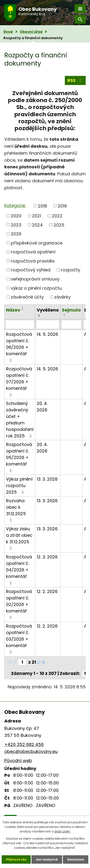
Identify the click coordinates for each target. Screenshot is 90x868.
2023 (16, 225)
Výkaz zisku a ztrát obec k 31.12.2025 (19, 538)
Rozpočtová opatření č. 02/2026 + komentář (19, 604)
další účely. (63, 831)
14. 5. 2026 (47, 334)
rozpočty (71, 270)
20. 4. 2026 (42, 407)
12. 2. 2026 (47, 591)
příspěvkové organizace (37, 243)
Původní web (18, 761)
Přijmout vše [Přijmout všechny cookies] (16, 859)
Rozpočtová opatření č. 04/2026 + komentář (19, 569)
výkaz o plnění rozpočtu (36, 288)
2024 (37, 225)
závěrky (62, 297)
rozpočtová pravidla (33, 261)
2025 (59, 225)
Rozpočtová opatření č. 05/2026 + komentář (19, 457)
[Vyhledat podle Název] (20, 324)
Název (13, 310)
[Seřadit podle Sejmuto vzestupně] (65, 314)
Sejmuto (71, 310)
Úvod (8, 32)
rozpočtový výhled (31, 270)
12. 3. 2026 (47, 557)
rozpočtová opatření (33, 252)
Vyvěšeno (48, 310)
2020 (16, 216)
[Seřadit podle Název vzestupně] (23, 308)
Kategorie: (15, 205)
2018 (42, 206)
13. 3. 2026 (47, 479)
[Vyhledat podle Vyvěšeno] (48, 324)
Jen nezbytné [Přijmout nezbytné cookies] (47, 859)
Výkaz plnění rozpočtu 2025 (19, 486)
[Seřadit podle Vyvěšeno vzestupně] (39, 314)
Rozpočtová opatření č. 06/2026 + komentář (19, 347)
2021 (36, 216)
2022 (57, 216)
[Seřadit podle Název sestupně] (23, 310)
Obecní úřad (31, 32)
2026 (16, 234)
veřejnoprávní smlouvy (35, 279)
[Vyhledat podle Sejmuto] (71, 324)
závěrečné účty (27, 297)
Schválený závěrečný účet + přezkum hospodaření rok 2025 (20, 420)
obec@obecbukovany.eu (31, 751)
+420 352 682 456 (24, 744)
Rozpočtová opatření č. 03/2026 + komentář (19, 639)
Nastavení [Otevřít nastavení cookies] (76, 859)
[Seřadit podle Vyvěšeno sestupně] (39, 316)
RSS (75, 80)
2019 (62, 206)
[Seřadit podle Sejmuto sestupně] (65, 316)
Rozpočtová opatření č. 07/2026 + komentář (19, 381)
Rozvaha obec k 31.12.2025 (16, 510)
